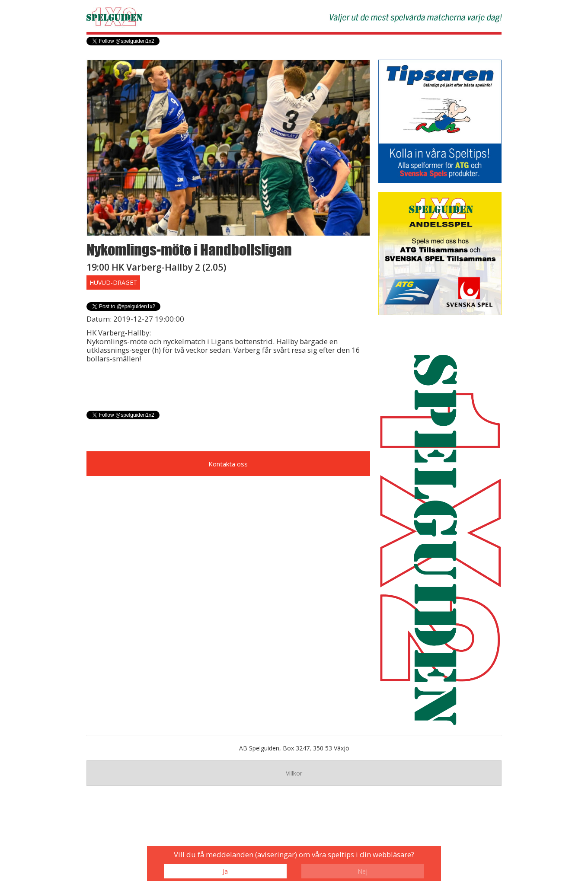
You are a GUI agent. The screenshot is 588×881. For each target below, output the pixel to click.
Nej (363, 871)
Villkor (294, 773)
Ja (225, 871)
